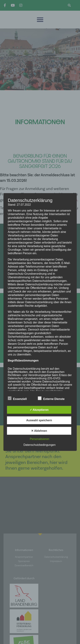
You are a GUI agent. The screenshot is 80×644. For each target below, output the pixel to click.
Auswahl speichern (39, 420)
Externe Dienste (51, 398)
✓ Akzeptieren (39, 410)
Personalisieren (40, 439)
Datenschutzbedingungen (39, 445)
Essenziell (17, 398)
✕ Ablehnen (39, 431)
